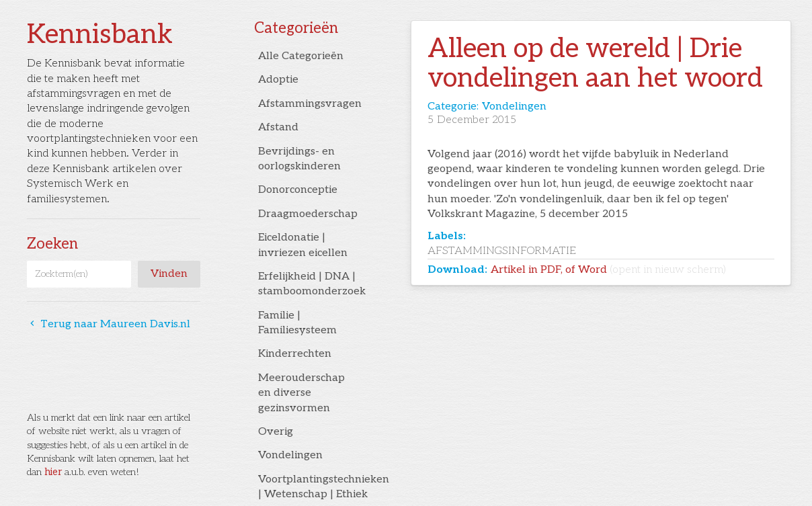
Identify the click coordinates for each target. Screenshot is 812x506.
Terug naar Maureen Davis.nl (109, 324)
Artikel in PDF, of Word (608, 270)
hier (53, 472)
